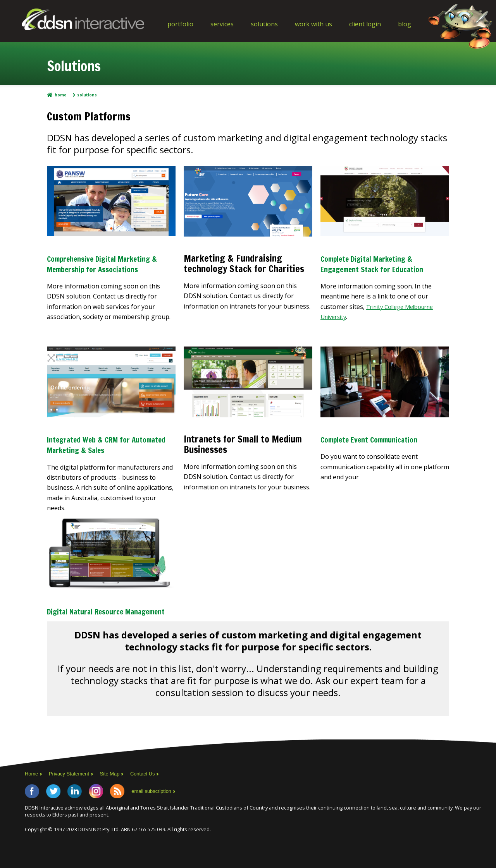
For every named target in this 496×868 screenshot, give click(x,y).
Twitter (60, 812)
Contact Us (151, 793)
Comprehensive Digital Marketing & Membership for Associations (104, 268)
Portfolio (180, 24)
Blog (405, 24)
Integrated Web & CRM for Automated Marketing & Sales (106, 454)
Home (61, 95)
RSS (136, 812)
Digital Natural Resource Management (95, 625)
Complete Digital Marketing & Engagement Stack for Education (379, 268)
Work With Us (313, 24)
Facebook (34, 812)
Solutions (264, 24)
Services (222, 24)
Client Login (365, 24)
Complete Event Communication (381, 449)
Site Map (116, 793)
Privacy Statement (72, 793)
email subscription (174, 812)
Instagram (111, 812)
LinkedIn (85, 812)
